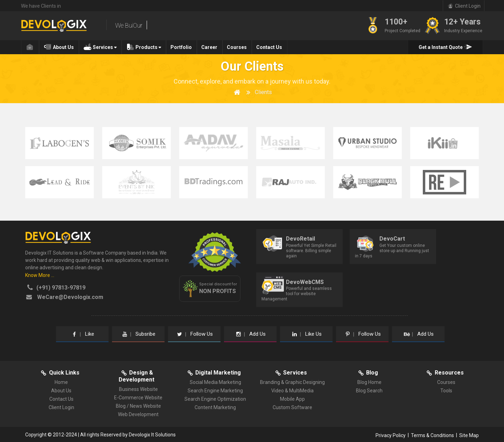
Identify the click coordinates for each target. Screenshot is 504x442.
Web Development (138, 414)
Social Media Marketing (215, 382)
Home (61, 382)
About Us (59, 47)
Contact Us (269, 47)
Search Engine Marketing (215, 391)
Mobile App (292, 399)
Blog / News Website (138, 406)
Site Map (469, 435)
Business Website (138, 389)
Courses (237, 47)
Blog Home (369, 382)
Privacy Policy (391, 435)
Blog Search (369, 391)
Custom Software (292, 407)
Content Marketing (215, 407)
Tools (446, 391)
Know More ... (40, 275)
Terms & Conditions (432, 435)
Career (209, 47)
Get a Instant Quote (445, 47)
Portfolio (181, 47)
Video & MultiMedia (292, 391)
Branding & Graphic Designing (292, 382)
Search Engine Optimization (215, 399)
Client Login (61, 407)
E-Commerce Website (138, 398)
